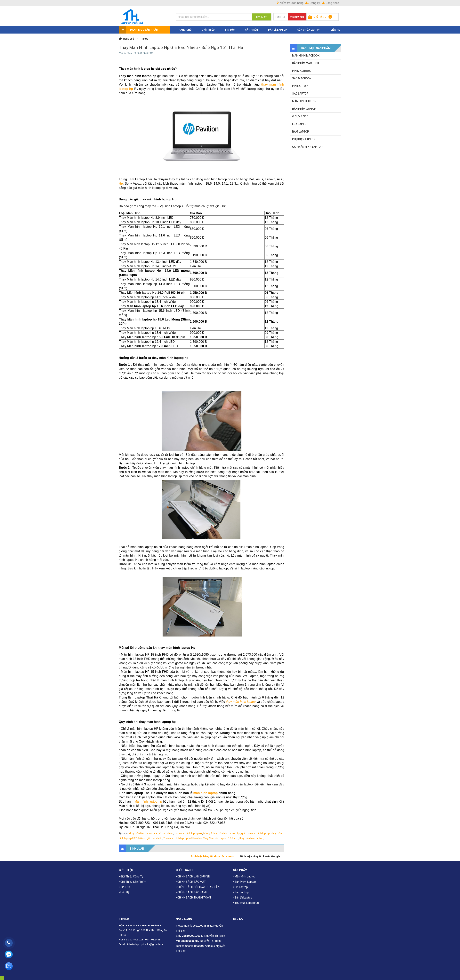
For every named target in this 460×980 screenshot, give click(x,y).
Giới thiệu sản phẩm (133, 882)
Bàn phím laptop (245, 882)
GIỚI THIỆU (208, 30)
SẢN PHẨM (251, 30)
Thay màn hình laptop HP (188, 833)
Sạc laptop (241, 892)
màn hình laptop (205, 793)
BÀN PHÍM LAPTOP (304, 109)
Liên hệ (124, 892)
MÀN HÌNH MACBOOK (306, 56)
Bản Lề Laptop (277, 30)
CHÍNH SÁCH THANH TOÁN (193, 898)
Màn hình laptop (244, 876)
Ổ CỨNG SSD (300, 116)
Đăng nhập (331, 3)
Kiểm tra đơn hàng (290, 3)
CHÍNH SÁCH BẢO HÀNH (191, 892)
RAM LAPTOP (301, 132)
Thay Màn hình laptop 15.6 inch (221, 838)
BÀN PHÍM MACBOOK (306, 63)
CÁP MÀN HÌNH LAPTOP (307, 147)
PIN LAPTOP (300, 86)
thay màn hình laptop (241, 702)
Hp (121, 184)
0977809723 (297, 17)
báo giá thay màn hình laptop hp (222, 833)
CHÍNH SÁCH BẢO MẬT (191, 882)
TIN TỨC (230, 30)
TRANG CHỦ (184, 30)
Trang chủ (128, 39)
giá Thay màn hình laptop (255, 833)
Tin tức (144, 39)
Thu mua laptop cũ (246, 903)
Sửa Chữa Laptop (309, 30)
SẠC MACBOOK (302, 78)
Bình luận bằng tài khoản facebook (212, 856)
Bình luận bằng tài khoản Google (260, 856)
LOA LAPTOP (300, 124)
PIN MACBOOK (301, 71)
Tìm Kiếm (262, 17)
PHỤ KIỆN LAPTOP (304, 139)
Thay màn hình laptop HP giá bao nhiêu (151, 833)
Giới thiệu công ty (131, 876)
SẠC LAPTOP (300, 94)
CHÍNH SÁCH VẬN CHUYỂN (193, 876)
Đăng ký (313, 3)
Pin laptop (240, 887)
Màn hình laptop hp (148, 802)
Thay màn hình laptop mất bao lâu (183, 838)
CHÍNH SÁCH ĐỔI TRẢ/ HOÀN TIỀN (198, 887)
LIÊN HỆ (335, 30)
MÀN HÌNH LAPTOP (304, 101)
